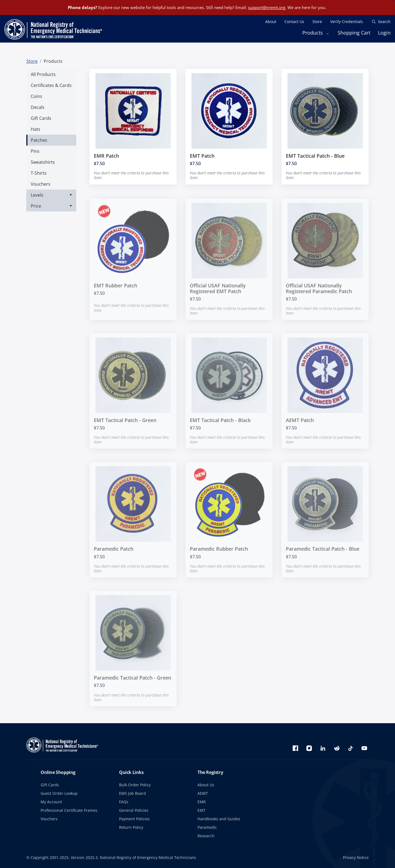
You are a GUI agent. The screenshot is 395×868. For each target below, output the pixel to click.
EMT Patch (202, 156)
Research (206, 836)
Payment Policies (134, 819)
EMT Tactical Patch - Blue (315, 156)
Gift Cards (50, 785)
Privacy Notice (356, 857)
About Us (206, 785)
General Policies (134, 810)
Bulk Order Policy (135, 785)
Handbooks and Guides (219, 819)
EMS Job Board (132, 793)
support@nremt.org (267, 7)
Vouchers (49, 819)
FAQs (124, 802)
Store (32, 61)
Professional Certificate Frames (69, 810)
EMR (202, 802)
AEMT (203, 793)
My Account (51, 802)
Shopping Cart (354, 33)
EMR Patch (106, 156)
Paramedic (207, 827)
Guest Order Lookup (59, 793)
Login (384, 33)
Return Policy (131, 827)
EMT (201, 810)
